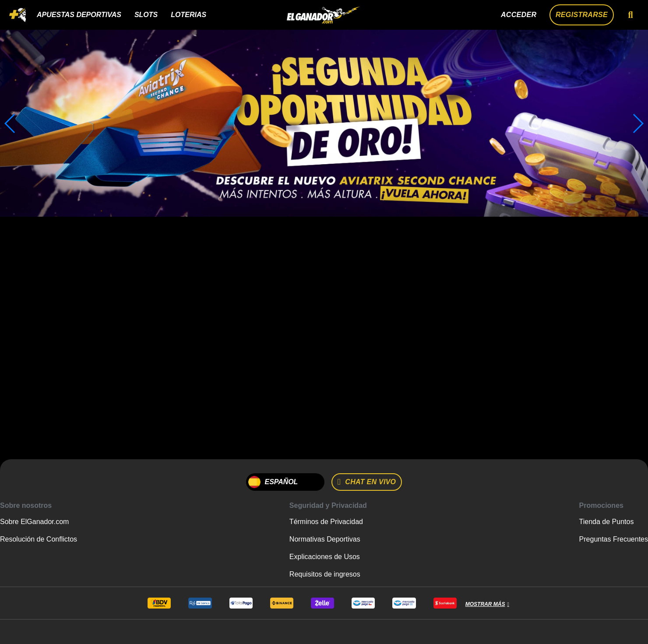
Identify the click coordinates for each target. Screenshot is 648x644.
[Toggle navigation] (18, 15)
